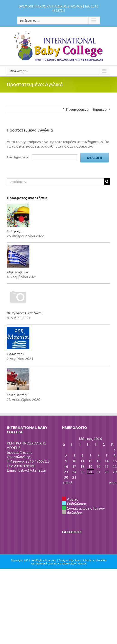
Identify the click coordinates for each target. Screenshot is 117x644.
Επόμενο (100, 109)
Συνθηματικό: (42, 157)
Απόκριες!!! (15, 231)
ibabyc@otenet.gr (32, 470)
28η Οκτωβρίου (17, 272)
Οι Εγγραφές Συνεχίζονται (25, 313)
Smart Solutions (84, 560)
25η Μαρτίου (15, 354)
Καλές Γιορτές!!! (18, 395)
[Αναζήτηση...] (55, 182)
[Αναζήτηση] (107, 182)
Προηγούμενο (77, 109)
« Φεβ (68, 482)
